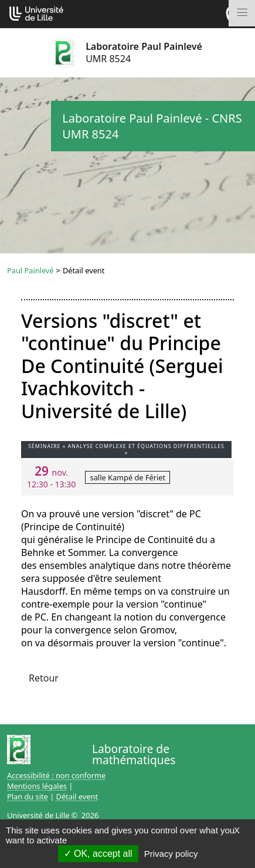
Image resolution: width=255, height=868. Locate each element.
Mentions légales (37, 786)
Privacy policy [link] (171, 854)
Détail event (77, 796)
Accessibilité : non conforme (56, 775)
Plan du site (28, 796)
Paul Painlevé (30, 270)
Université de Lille (38, 815)
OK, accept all (98, 854)
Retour (44, 678)
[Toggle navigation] (242, 13)
